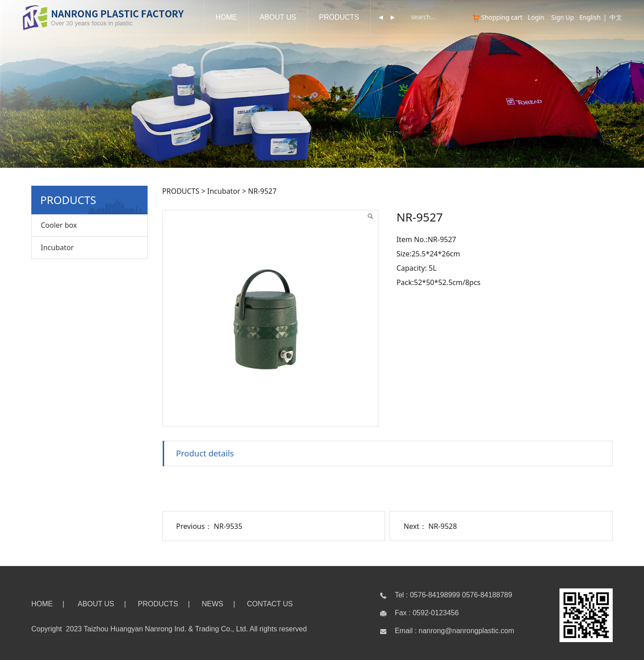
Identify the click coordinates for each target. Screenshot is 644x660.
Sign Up (562, 17)
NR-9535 (228, 526)
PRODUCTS (339, 17)
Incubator (57, 247)
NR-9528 (443, 526)
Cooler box (59, 225)
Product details (205, 453)
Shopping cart (497, 17)
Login (536, 17)
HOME (226, 17)
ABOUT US (278, 17)
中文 (616, 17)
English (590, 17)
